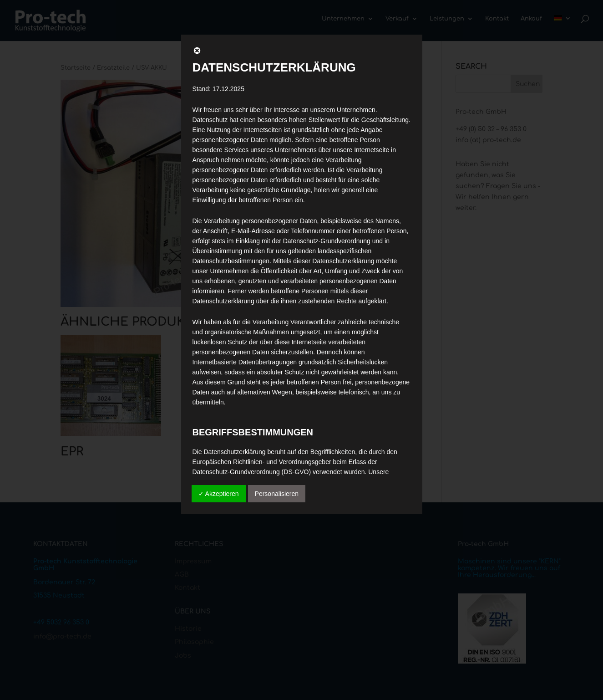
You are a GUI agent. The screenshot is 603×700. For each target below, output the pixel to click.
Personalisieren (277, 494)
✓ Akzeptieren (219, 494)
